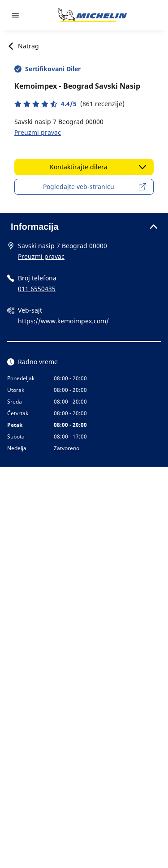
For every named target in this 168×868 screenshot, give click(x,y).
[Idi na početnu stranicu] (92, 15)
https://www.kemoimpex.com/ (63, 321)
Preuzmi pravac (38, 132)
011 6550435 (37, 289)
